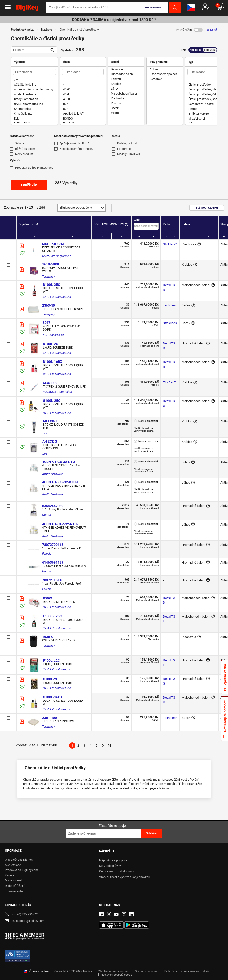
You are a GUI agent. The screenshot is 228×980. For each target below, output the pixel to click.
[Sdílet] (212, 30)
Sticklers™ (170, 244)
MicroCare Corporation (57, 256)
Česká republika (36, 971)
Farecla (47, 554)
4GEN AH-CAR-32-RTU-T (61, 524)
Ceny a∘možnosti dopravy (117, 871)
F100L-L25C (52, 616)
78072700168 (53, 545)
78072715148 (53, 580)
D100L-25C (51, 285)
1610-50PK (51, 264)
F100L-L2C (51, 661)
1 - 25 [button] (29, 207)
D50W (47, 598)
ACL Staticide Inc (53, 335)
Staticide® (170, 323)
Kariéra (10, 875)
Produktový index (22, 30)
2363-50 (49, 305)
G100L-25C (52, 401)
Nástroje (46, 30)
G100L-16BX (53, 697)
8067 (46, 323)
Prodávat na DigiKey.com (21, 870)
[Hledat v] (30, 50)
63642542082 (53, 506)
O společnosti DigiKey (19, 860)
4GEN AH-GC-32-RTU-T (60, 462)
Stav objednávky (110, 866)
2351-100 (49, 718)
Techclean (170, 305)
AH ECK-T (50, 421)
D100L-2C (50, 344)
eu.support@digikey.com (25, 921)
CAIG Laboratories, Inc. (57, 297)
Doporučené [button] (76, 208)
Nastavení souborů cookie (117, 975)
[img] (27, 9)
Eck (45, 433)
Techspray (49, 277)
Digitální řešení (15, 886)
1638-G (48, 637)
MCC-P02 (50, 383)
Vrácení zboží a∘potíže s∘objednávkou (125, 877)
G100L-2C (51, 679)
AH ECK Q (50, 441)
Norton (46, 515)
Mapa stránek (14, 880)
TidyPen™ (169, 382)
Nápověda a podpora (113, 860)
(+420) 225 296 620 (22, 915)
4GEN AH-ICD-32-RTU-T (61, 482)
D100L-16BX (53, 362)
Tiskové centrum (16, 891)
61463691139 (53, 562)
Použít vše (29, 185)
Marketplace (13, 865)
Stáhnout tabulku (207, 208)
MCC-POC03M (53, 244)
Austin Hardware (53, 474)
